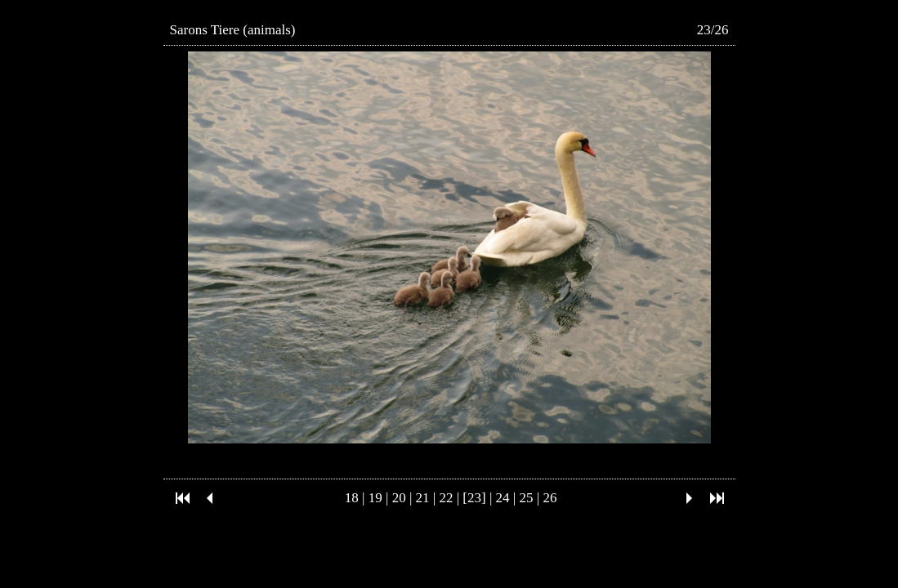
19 (375, 498)
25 (527, 498)
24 (503, 498)
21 (423, 498)
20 (399, 498)
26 (550, 498)
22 (446, 498)
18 (352, 498)
